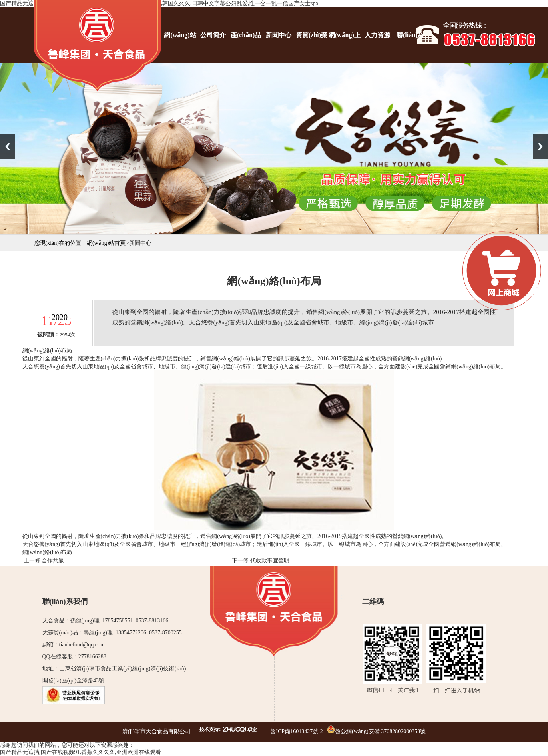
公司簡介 (213, 35)
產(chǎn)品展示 (246, 47)
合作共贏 (53, 561)
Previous (8, 147)
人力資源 (377, 35)
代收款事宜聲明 (270, 561)
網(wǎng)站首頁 (180, 47)
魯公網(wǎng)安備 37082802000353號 (380, 731)
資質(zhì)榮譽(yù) (312, 47)
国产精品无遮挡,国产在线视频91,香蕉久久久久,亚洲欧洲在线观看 (81, 752)
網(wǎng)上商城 (345, 47)
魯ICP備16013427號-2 (296, 731)
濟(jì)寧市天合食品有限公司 (156, 731)
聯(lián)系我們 (410, 47)
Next (540, 147)
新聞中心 (279, 35)
